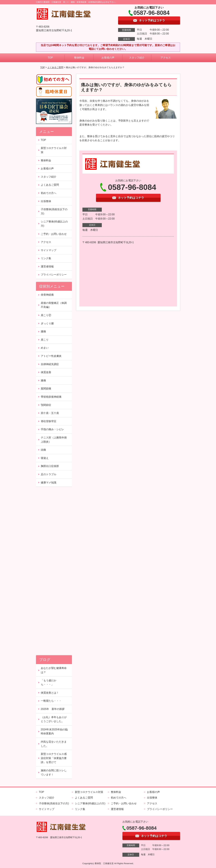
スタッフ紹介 (137, 58)
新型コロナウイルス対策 (54, 150)
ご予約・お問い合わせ (54, 234)
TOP (50, 58)
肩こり (45, 340)
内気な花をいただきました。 (54, 744)
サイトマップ (49, 250)
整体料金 (79, 58)
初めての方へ (49, 193)
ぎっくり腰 (47, 323)
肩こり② (46, 315)
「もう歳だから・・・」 (49, 683)
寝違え (45, 458)
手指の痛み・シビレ (52, 429)
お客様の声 (108, 58)
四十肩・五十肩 (50, 413)
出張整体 (46, 201)
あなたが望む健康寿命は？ (54, 670)
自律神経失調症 (50, 364)
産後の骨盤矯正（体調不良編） (54, 305)
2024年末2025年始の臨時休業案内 (54, 732)
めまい (45, 348)
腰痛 (43, 331)
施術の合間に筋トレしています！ (54, 772)
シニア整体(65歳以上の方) (54, 224)
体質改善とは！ (50, 693)
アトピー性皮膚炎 (51, 356)
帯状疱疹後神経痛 (51, 397)
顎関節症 (46, 405)
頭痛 (43, 450)
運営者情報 (47, 267)
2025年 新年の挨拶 (53, 709)
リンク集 (46, 258)
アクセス (166, 58)
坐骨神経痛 (47, 295)
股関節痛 (46, 389)
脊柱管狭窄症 (49, 421)
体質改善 (46, 372)
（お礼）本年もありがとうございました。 (54, 719)
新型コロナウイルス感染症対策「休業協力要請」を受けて (54, 758)
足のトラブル (49, 474)
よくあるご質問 (55, 67)
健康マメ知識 (49, 483)
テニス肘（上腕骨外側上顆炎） (54, 440)
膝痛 (43, 380)
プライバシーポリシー (54, 275)
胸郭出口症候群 (50, 466)
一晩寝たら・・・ (51, 701)
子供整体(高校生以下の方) (54, 211)
